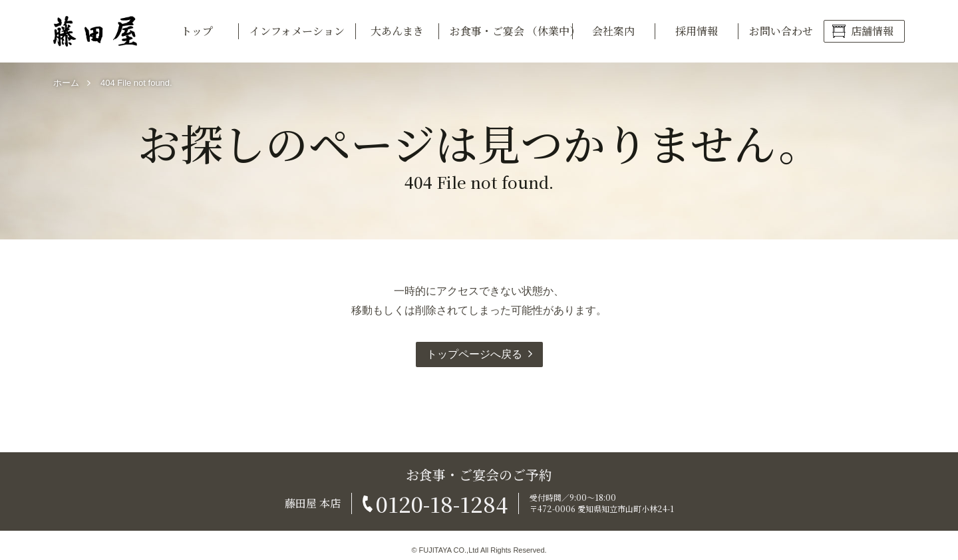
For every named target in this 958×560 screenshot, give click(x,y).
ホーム (66, 83)
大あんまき (397, 31)
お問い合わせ (781, 31)
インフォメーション (297, 31)
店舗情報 (872, 31)
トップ (197, 31)
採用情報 (697, 31)
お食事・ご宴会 (511, 31)
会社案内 (613, 31)
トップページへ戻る (474, 354)
